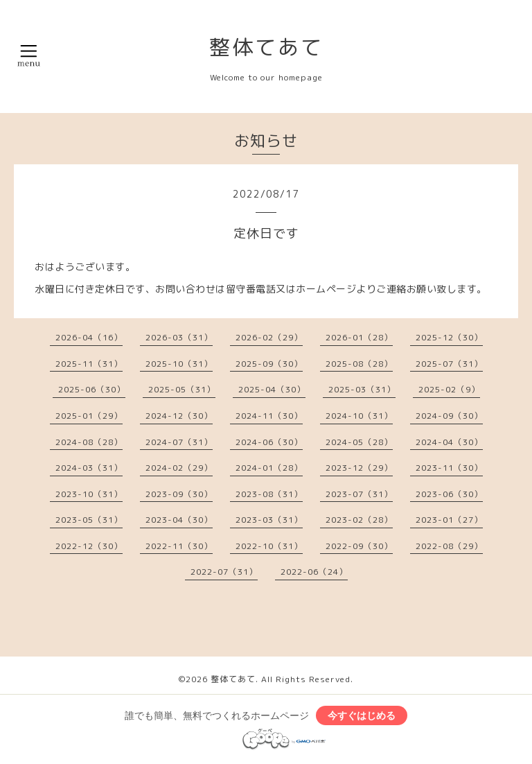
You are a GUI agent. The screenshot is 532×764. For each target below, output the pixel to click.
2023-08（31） (269, 494)
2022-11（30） (179, 546)
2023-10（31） (89, 494)
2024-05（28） (359, 442)
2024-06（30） (269, 442)
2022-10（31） (269, 546)
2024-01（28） (269, 468)
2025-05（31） (182, 389)
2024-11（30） (269, 416)
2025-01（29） (89, 416)
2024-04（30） (449, 442)
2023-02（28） (359, 520)
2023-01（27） (449, 520)
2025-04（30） (272, 389)
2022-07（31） (224, 572)
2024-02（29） (179, 468)
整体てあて (266, 47)
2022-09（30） (359, 546)
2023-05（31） (89, 520)
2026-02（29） (269, 337)
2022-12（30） (89, 546)
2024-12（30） (179, 416)
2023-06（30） (449, 494)
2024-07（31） (179, 442)
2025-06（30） (92, 389)
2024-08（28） (89, 442)
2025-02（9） (449, 389)
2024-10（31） (359, 416)
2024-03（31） (89, 468)
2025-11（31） (89, 364)
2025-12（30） (449, 337)
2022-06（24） (314, 572)
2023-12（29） (359, 468)
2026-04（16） (89, 337)
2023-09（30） (179, 494)
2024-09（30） (449, 416)
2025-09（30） (269, 364)
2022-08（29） (449, 546)
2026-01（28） (359, 337)
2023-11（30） (449, 468)
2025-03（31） (362, 389)
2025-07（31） (449, 364)
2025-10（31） (179, 364)
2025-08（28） (359, 364)
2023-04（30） (179, 520)
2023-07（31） (359, 494)
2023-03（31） (269, 520)
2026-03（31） (179, 337)
